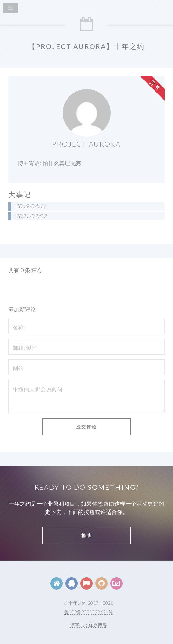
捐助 (86, 535)
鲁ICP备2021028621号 (89, 612)
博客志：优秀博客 (89, 625)
